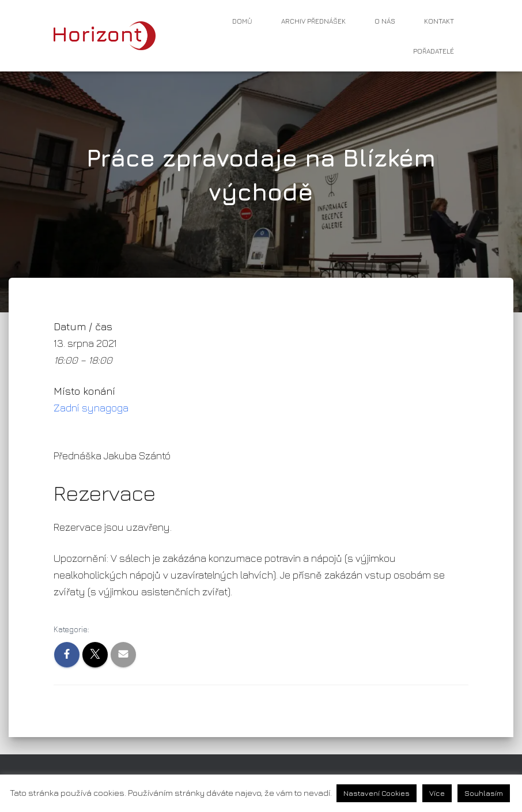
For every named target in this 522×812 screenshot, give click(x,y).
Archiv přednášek (313, 21)
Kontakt (439, 21)
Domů (242, 21)
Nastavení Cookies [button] (377, 793)
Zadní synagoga (91, 408)
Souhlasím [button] (484, 793)
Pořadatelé (434, 51)
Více (437, 793)
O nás (385, 21)
